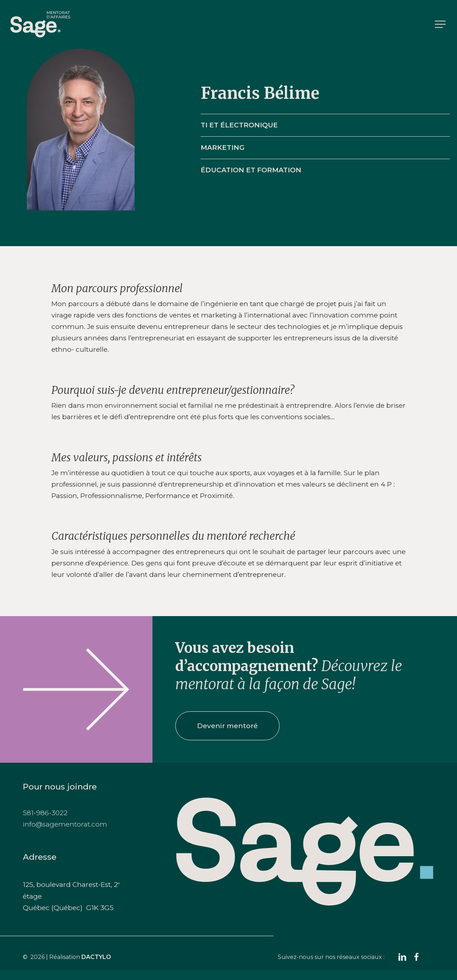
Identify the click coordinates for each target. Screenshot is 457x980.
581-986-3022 (45, 813)
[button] (441, 24)
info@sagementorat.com (65, 824)
